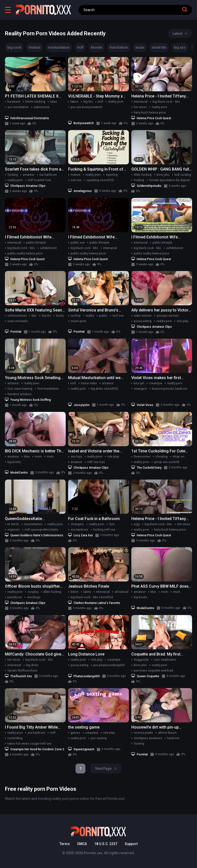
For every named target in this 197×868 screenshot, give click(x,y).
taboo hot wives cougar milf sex (29, 744)
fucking (13, 175)
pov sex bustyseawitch (86, 107)
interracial (141, 102)
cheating (162, 457)
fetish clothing (35, 102)
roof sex (118, 316)
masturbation (59, 47)
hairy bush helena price (150, 113)
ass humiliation (18, 107)
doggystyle (141, 660)
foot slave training (20, 389)
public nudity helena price (25, 253)
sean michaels (18, 321)
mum (50, 457)
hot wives (140, 107)
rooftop (76, 316)
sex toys (76, 457)
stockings (34, 597)
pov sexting (99, 738)
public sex (78, 243)
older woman (143, 316)
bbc (34, 316)
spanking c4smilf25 (100, 180)
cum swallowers (165, 660)
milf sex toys (96, 462)
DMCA (82, 844)
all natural (122, 592)
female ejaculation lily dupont (169, 180)
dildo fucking (143, 175)
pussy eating (143, 321)
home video (89, 383)
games (75, 733)
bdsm (75, 592)
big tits (88, 102)
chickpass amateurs (148, 738)
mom (38, 457)
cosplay (33, 592)
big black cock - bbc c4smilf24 (92, 597)
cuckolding (15, 738)
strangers (140, 389)
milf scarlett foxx (39, 180)
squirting (112, 175)
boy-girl (139, 383)
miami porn (78, 321)
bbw (27, 457)
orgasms (14, 530)
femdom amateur (20, 394)
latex (53, 102)
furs (112, 524)
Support (131, 844)
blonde (97, 47)
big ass (180, 47)
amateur (29, 175)
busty (60, 316)
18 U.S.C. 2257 (106, 844)
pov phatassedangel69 (109, 665)
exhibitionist (48, 248)
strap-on (178, 457)
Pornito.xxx (93, 853)
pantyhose (15, 597)
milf (80, 47)
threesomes (142, 457)
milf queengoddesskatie (41, 530)
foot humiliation (48, 389)
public (103, 316)
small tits (159, 47)
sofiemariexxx (17, 316)
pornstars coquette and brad (153, 671)
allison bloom (167, 733)
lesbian (35, 47)
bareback (14, 102)
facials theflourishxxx (22, 671)
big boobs (14, 462)
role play (183, 321)
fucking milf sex (104, 530)
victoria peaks (143, 733)
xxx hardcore (48, 175)
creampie (156, 383)
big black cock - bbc (166, 102)
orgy (137, 524)
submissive (42, 107)
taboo (75, 102)
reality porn (116, 102)
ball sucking (183, 175)
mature (76, 175)
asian (140, 47)
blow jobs (163, 175)
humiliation (119, 47)
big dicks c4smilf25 (104, 389)
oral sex (76, 180)
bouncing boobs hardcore (170, 389)
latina (87, 592)
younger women (167, 316)
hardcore (173, 738)
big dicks (32, 665)
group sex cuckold (167, 462)
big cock (14, 47)
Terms (65, 844)
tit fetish (13, 524)
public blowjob (36, 243)
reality (90, 316)
